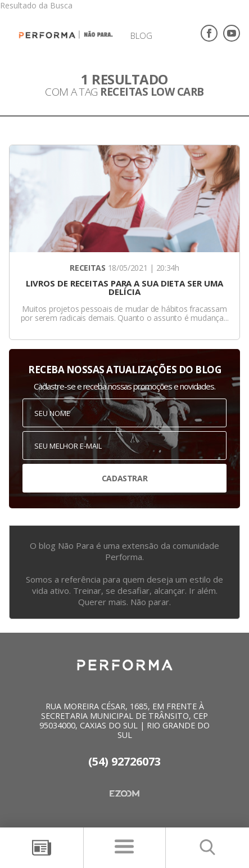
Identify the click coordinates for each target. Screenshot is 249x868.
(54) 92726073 (124, 761)
